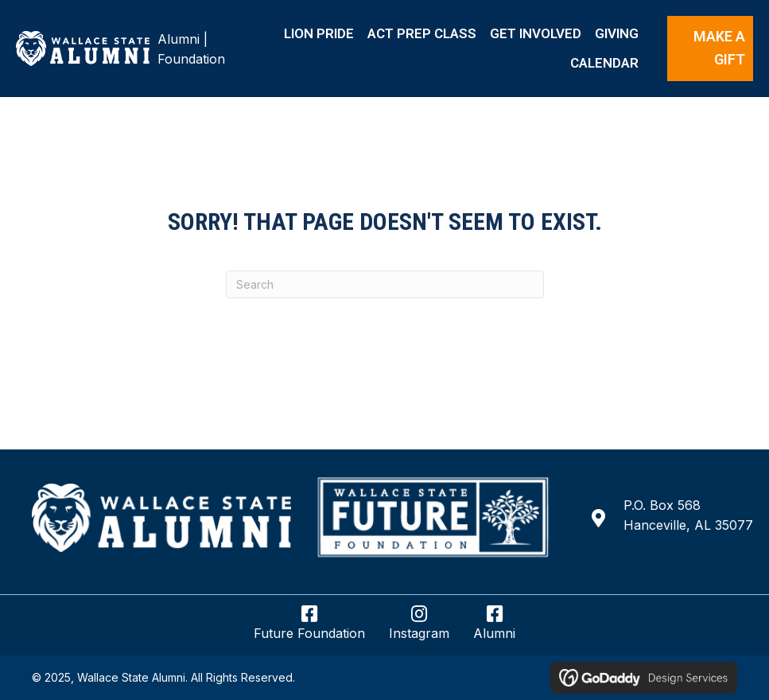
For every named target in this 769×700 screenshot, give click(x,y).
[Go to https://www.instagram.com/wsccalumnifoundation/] (419, 629)
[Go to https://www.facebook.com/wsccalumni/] (494, 629)
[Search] (385, 284)
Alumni (179, 39)
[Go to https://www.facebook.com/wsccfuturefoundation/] (309, 629)
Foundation (191, 59)
